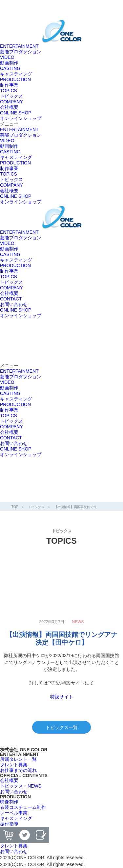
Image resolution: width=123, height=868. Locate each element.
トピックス (36, 507)
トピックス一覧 (62, 727)
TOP (15, 507)
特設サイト (62, 697)
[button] (61, 124)
